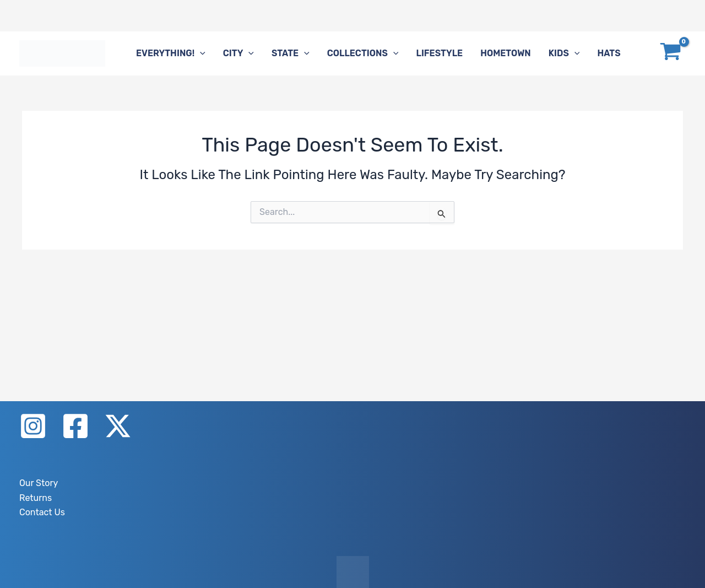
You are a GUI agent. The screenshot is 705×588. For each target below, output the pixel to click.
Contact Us (42, 512)
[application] (200, 53)
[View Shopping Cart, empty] (670, 54)
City (238, 53)
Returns (36, 498)
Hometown (506, 53)
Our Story (39, 483)
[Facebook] (75, 426)
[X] (118, 426)
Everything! (171, 53)
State (291, 53)
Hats (609, 53)
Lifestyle (439, 53)
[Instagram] (33, 426)
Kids (564, 53)
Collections (363, 53)
